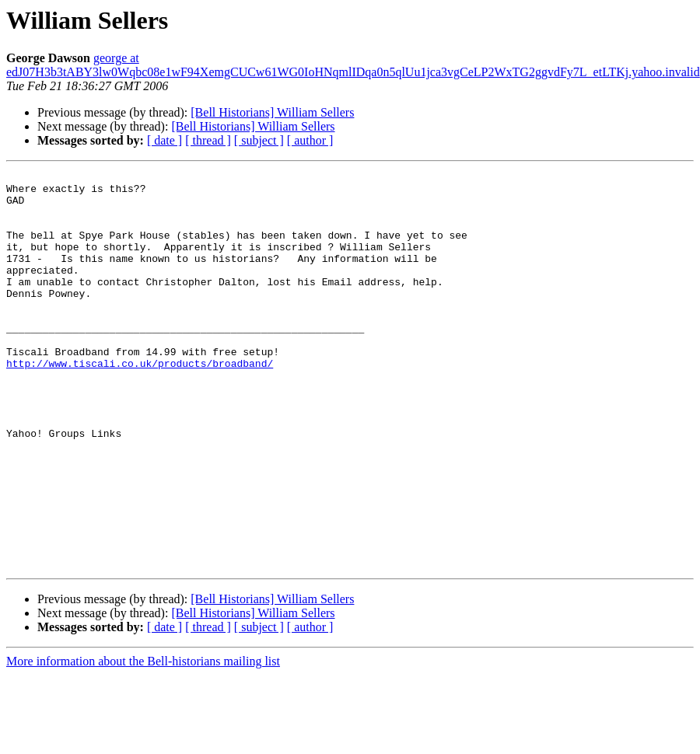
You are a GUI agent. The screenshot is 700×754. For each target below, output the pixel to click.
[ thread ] (208, 140)
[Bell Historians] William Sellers (272, 112)
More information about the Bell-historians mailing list (143, 740)
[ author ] (310, 140)
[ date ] (164, 140)
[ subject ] (259, 140)
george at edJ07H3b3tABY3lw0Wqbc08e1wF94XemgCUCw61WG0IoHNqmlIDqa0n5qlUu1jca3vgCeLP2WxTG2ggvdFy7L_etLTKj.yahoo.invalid (353, 65)
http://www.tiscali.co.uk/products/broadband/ (140, 403)
